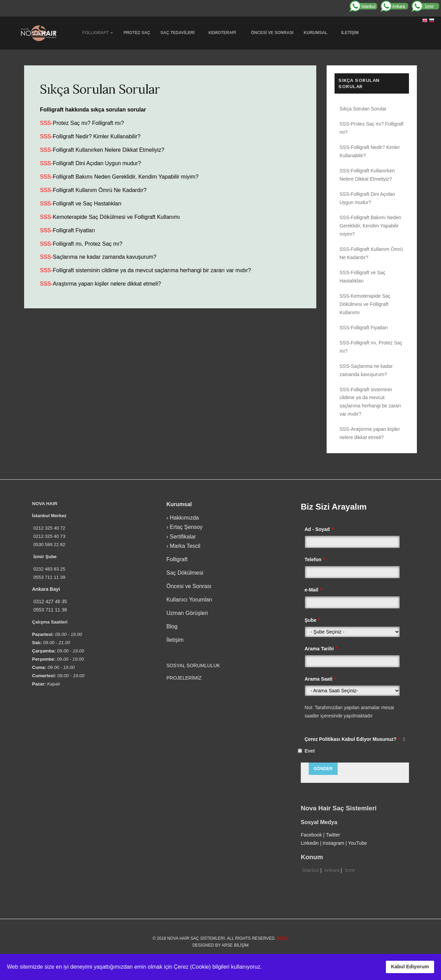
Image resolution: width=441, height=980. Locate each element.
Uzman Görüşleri (187, 613)
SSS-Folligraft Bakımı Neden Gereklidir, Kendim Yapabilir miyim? (371, 226)
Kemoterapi (224, 33)
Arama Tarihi (321, 649)
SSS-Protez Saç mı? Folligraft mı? (372, 128)
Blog (172, 626)
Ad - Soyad (319, 529)
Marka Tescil (185, 546)
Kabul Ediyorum (410, 967)
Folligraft (177, 559)
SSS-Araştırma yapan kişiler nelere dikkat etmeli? (370, 433)
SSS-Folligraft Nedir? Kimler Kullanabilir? (370, 151)
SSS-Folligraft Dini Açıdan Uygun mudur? (367, 198)
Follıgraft (98, 33)
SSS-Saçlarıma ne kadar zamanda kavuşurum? (366, 370)
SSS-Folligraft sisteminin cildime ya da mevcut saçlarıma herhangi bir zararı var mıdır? (370, 402)
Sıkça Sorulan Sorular (100, 89)
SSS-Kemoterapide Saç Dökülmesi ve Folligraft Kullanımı (365, 304)
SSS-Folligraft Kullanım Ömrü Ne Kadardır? (371, 253)
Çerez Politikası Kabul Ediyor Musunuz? (355, 739)
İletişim (350, 33)
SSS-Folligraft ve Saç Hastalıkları (363, 277)
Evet (310, 751)
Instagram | (335, 843)
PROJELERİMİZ (184, 678)
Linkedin (310, 843)
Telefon (315, 560)
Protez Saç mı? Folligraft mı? (88, 123)
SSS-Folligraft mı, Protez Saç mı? (371, 347)
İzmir (350, 870)
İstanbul (311, 870)
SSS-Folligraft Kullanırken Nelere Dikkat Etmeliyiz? (367, 175)
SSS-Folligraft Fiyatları (364, 328)
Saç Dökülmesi (185, 573)
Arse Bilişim (235, 945)
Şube (312, 620)
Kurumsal (317, 33)
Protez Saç (137, 33)
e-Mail (313, 590)
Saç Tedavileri (179, 33)
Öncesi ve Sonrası (272, 33)
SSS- (46, 123)
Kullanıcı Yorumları (189, 600)
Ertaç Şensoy (186, 527)
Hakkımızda (184, 518)
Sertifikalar (183, 537)
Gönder (323, 769)
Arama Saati (320, 679)
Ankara (331, 870)
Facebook (311, 835)
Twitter (333, 835)
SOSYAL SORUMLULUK (194, 665)
